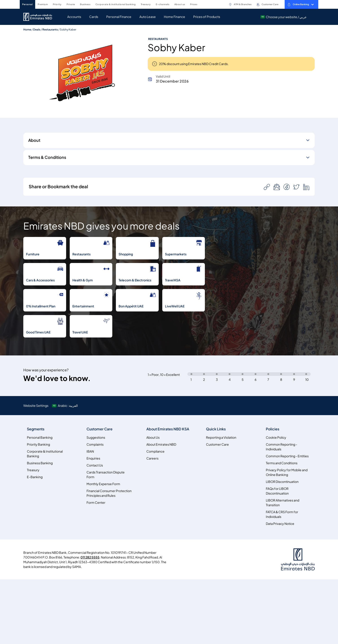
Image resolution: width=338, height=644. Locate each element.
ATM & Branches (240, 4)
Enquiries (93, 458)
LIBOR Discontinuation (282, 482)
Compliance (155, 451)
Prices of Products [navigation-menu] (207, 17)
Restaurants (50, 30)
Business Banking (40, 463)
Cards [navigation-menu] (94, 17)
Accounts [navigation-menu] (74, 17)
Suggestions (96, 437)
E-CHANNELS (162, 4)
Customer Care (267, 4)
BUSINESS (85, 4)
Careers (152, 458)
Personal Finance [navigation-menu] (119, 17)
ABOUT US (180, 4)
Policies (273, 429)
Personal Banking (40, 437)
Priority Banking (38, 444)
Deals (37, 30)
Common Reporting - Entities (287, 456)
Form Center (96, 503)
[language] (65, 406)
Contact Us (95, 465)
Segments (36, 429)
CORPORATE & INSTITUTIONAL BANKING (116, 4)
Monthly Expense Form (103, 484)
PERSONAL (27, 4)
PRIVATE (71, 4)
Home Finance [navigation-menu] (174, 17)
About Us (153, 437)
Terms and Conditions (282, 463)
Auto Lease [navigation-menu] (148, 17)
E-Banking (35, 477)
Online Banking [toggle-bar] (301, 4)
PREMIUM (43, 4)
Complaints (95, 444)
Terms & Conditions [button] (47, 157)
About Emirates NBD (161, 444)
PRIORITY (57, 4)
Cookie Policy (276, 437)
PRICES (194, 4)
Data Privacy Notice (280, 524)
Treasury (33, 470)
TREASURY (146, 4)
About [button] (34, 140)
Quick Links (216, 429)
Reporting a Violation (221, 437)
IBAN (90, 451)
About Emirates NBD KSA (168, 429)
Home (27, 30)
